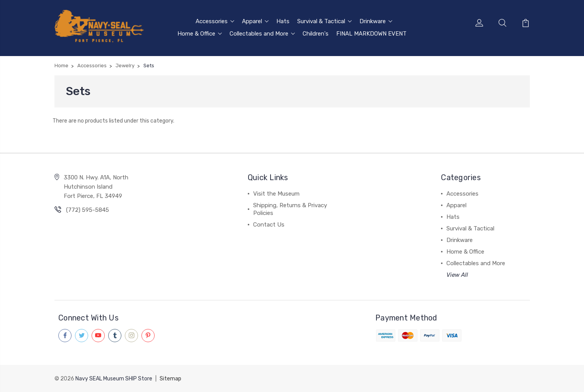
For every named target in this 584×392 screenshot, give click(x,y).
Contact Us (269, 225)
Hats (283, 21)
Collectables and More (262, 34)
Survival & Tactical (324, 21)
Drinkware (376, 21)
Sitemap (170, 379)
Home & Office (200, 34)
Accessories (215, 21)
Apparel (255, 21)
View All (457, 275)
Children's (316, 34)
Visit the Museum (276, 194)
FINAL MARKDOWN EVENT (371, 34)
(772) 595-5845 (88, 210)
